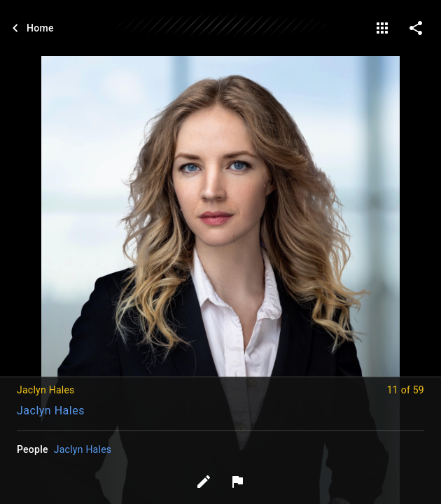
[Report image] (237, 482)
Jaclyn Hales (51, 411)
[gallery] (382, 28)
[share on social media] (416, 28)
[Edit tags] (204, 482)
